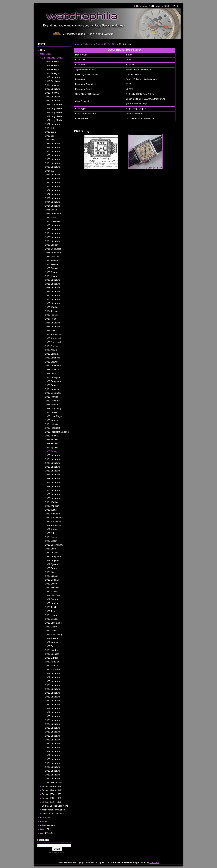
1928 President (53, 428)
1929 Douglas (52, 580)
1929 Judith (51, 607)
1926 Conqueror (53, 249)
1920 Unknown (52, 97)
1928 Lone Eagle (53, 416)
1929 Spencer (52, 654)
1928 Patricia (52, 424)
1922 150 (50, 128)
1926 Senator (52, 268)
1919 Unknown (52, 89)
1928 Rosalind (52, 440)
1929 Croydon (52, 560)
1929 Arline (51, 533)
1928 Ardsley (52, 346)
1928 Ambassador (54, 334)
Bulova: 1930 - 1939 (52, 786)
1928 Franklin (52, 397)
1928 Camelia (52, 370)
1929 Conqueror (53, 556)
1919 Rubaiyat (52, 85)
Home (77, 44)
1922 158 (50, 140)
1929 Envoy (51, 584)
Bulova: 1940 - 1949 (52, 790)
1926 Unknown (52, 280)
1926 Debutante (53, 253)
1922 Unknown (52, 144)
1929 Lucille (51, 627)
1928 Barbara (52, 354)
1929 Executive (53, 588)
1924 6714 (50, 171)
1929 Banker (51, 537)
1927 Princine (52, 315)
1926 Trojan (51, 272)
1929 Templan (52, 662)
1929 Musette (52, 638)
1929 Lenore (51, 615)
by (61, 852)
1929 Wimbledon (53, 782)
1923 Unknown (52, 151)
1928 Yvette (51, 510)
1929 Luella (51, 631)
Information (46, 818)
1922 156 (50, 136)
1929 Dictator (52, 576)
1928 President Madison (57, 432)
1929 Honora (52, 603)
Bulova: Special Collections (55, 806)
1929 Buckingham (54, 545)
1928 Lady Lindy (53, 408)
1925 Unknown (52, 225)
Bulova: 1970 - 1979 (52, 802)
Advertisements (48, 825)
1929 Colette (51, 553)
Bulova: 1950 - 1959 (52, 794)
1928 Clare (51, 373)
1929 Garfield (52, 591)
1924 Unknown (52, 175)
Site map (156, 6)
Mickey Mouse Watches (53, 810)
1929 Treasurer (53, 669)
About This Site (48, 833)
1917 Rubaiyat (52, 62)
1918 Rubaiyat (52, 73)
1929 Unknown (52, 673)
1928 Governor (52, 401)
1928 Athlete (51, 350)
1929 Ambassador (54, 518)
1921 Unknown (52, 124)
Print (176, 6)
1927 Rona (51, 319)
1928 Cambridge (53, 366)
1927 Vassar (51, 330)
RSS (167, 6)
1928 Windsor (52, 502)
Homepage (142, 6)
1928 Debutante (53, 393)
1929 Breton (51, 541)
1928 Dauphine (53, 389)
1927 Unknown (52, 323)
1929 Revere (51, 646)
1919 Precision (52, 81)
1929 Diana (51, 572)
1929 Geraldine (53, 595)
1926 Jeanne (52, 260)
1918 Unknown (52, 77)
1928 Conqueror (53, 381)
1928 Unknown (52, 455)
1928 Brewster (52, 362)
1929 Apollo (51, 529)
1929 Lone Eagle (53, 623)
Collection (88, 44)
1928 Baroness (53, 358)
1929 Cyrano (51, 564)
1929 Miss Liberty (54, 634)
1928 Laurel (51, 412)
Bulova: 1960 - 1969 (52, 798)
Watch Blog (46, 829)
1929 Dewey (51, 568)
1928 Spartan (52, 447)
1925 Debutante (53, 214)
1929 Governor (52, 599)
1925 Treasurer (53, 221)
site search (53, 852)
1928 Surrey (51, 451)
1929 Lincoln (51, 619)
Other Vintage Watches (53, 814)
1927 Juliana (51, 311)
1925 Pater (51, 217)
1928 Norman (52, 420)
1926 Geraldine (53, 257)
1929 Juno (50, 611)
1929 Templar (52, 666)
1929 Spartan (52, 650)
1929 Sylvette (52, 658)
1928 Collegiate (53, 377)
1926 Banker (51, 245)
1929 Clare (51, 549)
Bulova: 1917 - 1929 (106, 44)
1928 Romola (52, 436)
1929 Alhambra (53, 514)
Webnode (154, 863)
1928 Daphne (52, 385)
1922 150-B (51, 132)
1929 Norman (52, 642)
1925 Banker (51, 210)
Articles (44, 821)
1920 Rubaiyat (52, 93)
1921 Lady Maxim (54, 104)
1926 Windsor (52, 307)
